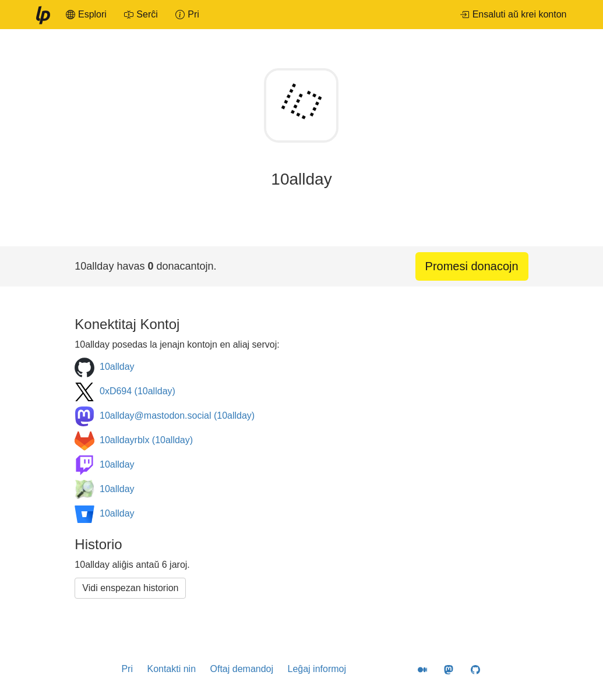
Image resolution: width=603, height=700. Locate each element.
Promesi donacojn (472, 266)
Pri (127, 669)
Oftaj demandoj (242, 669)
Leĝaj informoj (317, 669)
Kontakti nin (171, 669)
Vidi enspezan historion (130, 588)
